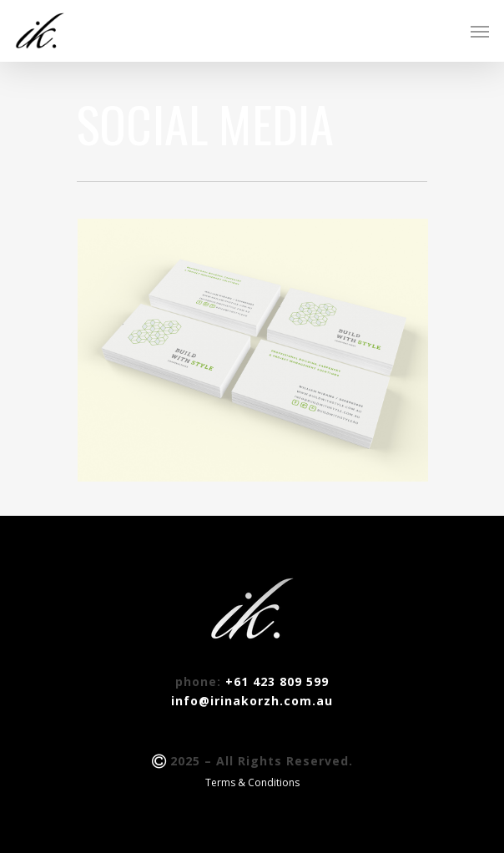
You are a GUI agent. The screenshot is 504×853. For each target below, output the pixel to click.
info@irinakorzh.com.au (252, 701)
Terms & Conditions (252, 782)
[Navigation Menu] (480, 31)
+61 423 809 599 (277, 681)
